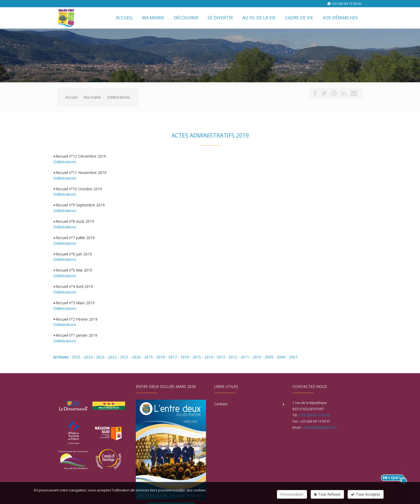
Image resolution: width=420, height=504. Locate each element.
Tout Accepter (366, 494)
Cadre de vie (299, 18)
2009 (269, 357)
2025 (76, 357)
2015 (197, 357)
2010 (257, 357)
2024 (88, 357)
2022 (112, 357)
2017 (172, 357)
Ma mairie (153, 18)
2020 (136, 357)
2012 (233, 357)
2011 (245, 357)
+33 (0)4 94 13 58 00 (346, 4)
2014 (209, 357)
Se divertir (220, 18)
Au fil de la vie (259, 18)
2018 (160, 357)
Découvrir (186, 18)
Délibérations (65, 162)
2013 (221, 357)
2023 (100, 357)
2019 (148, 357)
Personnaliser (292, 494)
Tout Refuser (327, 494)
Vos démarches (340, 18)
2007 (293, 357)
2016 (185, 357)
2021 (124, 357)
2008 (281, 357)
